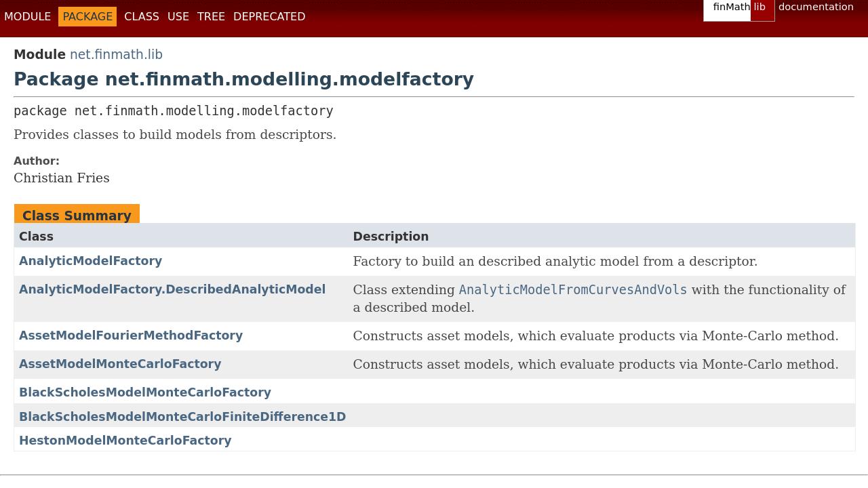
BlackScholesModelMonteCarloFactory (145, 392)
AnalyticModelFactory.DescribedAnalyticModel (172, 289)
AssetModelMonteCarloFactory (120, 364)
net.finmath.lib (116, 55)
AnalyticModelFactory (91, 261)
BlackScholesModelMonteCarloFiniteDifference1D (183, 417)
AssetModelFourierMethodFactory (131, 335)
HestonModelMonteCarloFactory (125, 441)
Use (178, 17)
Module (27, 17)
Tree (211, 17)
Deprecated (269, 17)
